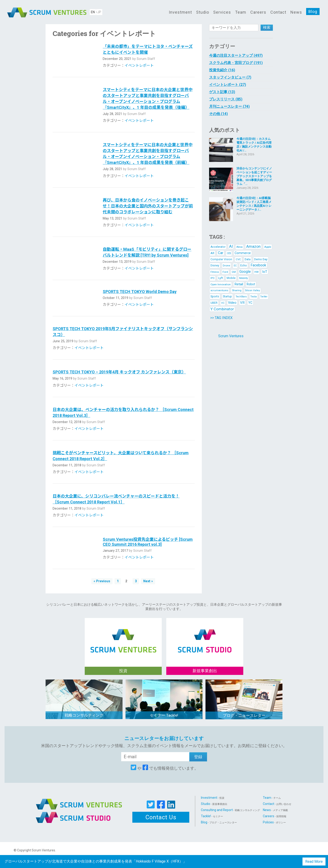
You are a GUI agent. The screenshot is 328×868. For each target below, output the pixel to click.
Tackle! (212, 816)
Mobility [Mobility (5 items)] (243, 278)
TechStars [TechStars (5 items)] (241, 297)
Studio (203, 12)
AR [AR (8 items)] (212, 253)
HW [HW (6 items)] (256, 272)
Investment (180, 12)
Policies (274, 822)
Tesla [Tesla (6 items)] (254, 296)
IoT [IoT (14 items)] (265, 272)
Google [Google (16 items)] (245, 272)
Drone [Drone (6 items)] (226, 266)
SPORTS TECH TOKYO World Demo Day (140, 292)
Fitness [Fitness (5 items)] (215, 272)
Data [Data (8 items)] (248, 259)
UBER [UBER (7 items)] (214, 303)
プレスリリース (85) (226, 99)
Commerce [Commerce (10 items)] (243, 253)
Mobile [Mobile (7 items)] (231, 278)
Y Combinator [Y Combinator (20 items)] (222, 309)
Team (241, 12)
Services (222, 12)
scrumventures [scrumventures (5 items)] (219, 290)
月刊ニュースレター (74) (229, 106)
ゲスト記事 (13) (222, 92)
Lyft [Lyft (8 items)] (221, 278)
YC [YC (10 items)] (250, 303)
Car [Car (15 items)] (221, 253)
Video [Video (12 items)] (232, 303)
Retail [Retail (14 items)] (239, 284)
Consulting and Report (230, 810)
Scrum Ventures (231, 336)
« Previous (102, 581)
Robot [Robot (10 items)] (251, 284)
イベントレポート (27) (228, 85)
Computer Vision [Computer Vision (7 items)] (221, 259)
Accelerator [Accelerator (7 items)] (218, 247)
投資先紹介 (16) (222, 70)
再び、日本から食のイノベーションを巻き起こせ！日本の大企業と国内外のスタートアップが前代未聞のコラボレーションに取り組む (148, 206)
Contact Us (161, 817)
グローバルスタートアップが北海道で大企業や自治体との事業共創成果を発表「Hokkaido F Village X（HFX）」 (96, 861)
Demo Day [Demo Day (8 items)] (261, 259)
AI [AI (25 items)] (231, 246)
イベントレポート (139, 65)
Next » (148, 581)
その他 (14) (218, 114)
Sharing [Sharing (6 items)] (237, 290)
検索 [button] (267, 27)
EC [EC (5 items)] (235, 266)
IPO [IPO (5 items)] (213, 278)
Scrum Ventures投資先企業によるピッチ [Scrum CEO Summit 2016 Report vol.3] (148, 542)
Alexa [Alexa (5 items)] (240, 247)
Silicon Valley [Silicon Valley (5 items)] (252, 290)
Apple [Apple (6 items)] (268, 247)
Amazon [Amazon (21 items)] (253, 246)
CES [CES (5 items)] (229, 253)
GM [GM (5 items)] (234, 272)
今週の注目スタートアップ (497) (236, 55)
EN (93, 12)
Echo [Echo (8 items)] (244, 265)
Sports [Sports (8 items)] (215, 296)
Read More (314, 862)
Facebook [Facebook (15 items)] (258, 265)
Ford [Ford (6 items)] (225, 272)
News (296, 12)
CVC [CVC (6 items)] (238, 259)
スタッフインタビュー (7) (230, 77)
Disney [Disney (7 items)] (215, 266)
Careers (258, 12)
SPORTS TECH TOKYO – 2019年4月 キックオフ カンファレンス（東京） (119, 372)
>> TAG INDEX (221, 318)
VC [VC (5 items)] (223, 303)
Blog (313, 11)
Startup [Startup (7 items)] (227, 296)
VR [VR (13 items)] (242, 303)
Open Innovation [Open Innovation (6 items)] (221, 284)
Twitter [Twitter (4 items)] (264, 297)
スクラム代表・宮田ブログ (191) (236, 63)
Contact (278, 12)
